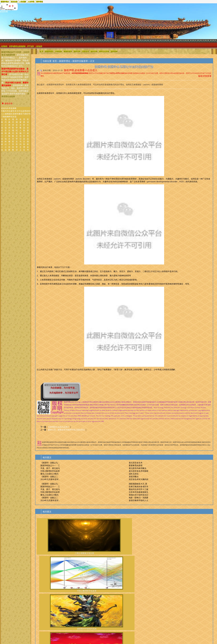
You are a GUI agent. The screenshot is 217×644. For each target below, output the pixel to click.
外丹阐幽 (8, 112)
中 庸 (19, 112)
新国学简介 (5, 2)
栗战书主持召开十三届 (139, 489)
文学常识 (17, 146)
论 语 (21, 112)
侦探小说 (2, 146)
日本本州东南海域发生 (139, 492)
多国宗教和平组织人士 (139, 500)
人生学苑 (31, 2)
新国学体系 (68, 51)
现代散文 (13, 135)
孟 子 (23, 112)
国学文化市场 (104, 51)
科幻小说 (6, 146)
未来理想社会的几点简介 (59, 427)
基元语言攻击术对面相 (139, 471)
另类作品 (24, 123)
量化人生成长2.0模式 (49, 474)
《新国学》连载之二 (49, 476)
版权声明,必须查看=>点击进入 (81, 70)
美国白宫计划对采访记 (139, 495)
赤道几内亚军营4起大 (199, 576)
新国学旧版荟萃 (80, 61)
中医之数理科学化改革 (50, 471)
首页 (55, 61)
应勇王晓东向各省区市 (139, 486)
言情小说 (6, 135)
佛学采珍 (14, 112)
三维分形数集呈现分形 (49, 537)
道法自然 (14, 2)
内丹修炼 (6, 112)
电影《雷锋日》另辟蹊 (139, 498)
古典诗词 (9, 123)
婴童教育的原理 (136, 465)
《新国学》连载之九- (49, 463)
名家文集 (20, 123)
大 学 (17, 112)
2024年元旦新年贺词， (50, 479)
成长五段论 (134, 474)
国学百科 (94, 51)
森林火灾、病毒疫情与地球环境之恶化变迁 (66, 430)
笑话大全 (28, 123)
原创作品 (28, 135)
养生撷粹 (10, 112)
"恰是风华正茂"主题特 (139, 576)
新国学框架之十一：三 (50, 465)
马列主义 (20, 146)
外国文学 (17, 123)
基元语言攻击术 (136, 463)
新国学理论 (49, 51)
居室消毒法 (134, 476)
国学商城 (40, 2)
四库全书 (28, 146)
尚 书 (29, 112)
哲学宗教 (13, 146)
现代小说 (6, 123)
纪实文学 (17, 135)
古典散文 (9, 135)
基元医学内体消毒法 (138, 468)
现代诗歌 (13, 123)
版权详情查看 (205, 76)
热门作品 (24, 135)
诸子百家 (9, 146)
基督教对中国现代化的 (109, 537)
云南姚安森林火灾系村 (109, 576)
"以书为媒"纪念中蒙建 (79, 576)
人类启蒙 (23, 2)
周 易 (25, 112)
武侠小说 (2, 135)
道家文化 (12, 112)
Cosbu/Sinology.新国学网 (24, 606)
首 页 (41, 51)
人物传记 (20, 135)
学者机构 (59, 51)
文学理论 (24, 146)
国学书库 (77, 51)
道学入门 (2, 112)
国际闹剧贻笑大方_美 (138, 484)
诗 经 (27, 112)
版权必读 (7, 103)
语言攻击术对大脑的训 (139, 479)
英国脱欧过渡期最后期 (169, 576)
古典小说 (2, 123)
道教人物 (4, 112)
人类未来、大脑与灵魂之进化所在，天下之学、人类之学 (22, 46)
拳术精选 (15, 112)
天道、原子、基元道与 (50, 468)
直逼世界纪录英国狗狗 (49, 576)
